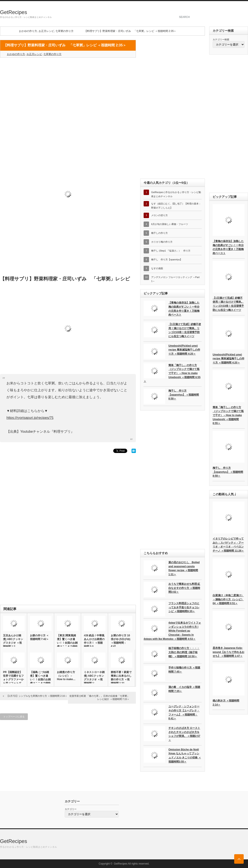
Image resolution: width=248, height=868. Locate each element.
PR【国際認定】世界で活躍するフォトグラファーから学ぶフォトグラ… (13, 679)
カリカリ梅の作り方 (162, 242)
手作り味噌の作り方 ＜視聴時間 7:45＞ (184, 670)
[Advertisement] (68, 92)
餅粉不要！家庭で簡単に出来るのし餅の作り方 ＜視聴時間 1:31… (121, 678)
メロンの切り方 (159, 215)
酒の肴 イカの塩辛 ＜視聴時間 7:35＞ (184, 689)
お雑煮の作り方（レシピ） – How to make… (66, 676)
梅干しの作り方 (159, 233)
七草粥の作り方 (64, 31)
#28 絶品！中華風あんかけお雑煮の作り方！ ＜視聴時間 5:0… (94, 641)
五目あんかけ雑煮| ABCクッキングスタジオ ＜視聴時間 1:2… (13, 641)
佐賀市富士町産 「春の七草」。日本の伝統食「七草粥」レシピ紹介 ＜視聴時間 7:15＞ (99, 697)
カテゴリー (71, 809)
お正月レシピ (46, 31)
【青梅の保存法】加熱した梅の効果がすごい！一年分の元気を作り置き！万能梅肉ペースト (184, 309)
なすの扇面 (157, 268)
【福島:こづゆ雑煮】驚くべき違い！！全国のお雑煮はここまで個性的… (40, 679)
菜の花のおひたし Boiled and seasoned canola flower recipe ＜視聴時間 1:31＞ (184, 568)
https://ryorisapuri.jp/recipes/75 (30, 418)
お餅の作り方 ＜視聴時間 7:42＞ (39, 637)
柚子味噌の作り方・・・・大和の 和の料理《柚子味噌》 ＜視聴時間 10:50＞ (184, 652)
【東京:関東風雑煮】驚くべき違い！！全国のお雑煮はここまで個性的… (67, 643)
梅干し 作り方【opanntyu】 (167, 259)
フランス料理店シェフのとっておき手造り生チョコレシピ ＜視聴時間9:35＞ (184, 607)
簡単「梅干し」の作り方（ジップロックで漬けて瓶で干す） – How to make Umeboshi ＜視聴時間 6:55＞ (172, 373)
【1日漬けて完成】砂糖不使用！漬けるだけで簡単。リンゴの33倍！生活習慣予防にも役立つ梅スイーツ (185, 330)
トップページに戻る (14, 717)
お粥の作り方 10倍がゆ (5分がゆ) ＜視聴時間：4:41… (121, 641)
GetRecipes (13, 12)
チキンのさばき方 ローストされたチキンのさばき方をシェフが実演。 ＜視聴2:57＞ (184, 734)
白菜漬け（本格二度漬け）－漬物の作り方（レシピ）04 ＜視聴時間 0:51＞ (228, 599)
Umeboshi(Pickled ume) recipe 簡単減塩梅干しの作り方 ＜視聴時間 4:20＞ (184, 350)
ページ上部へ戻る (239, 859)
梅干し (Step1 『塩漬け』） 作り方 (171, 251)
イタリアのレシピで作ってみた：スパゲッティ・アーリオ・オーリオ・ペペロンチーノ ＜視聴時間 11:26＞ (228, 545)
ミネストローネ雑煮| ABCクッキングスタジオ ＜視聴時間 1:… (94, 678)
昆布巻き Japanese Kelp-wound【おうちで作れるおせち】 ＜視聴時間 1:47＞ (228, 652)
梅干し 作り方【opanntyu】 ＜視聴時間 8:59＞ (184, 395)
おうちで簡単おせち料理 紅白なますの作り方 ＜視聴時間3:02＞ (184, 588)
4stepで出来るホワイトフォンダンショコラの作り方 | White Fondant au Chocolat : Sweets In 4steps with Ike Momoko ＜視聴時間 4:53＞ (172, 631)
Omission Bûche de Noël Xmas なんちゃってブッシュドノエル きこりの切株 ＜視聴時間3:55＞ (185, 756)
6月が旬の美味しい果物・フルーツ (170, 224)
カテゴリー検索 (221, 39)
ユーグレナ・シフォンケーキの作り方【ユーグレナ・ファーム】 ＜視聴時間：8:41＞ (184, 712)
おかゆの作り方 (28, 31)
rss (246, 7)
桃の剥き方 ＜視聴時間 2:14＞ (226, 703)
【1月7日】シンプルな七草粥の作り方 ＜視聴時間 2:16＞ (37, 696)
